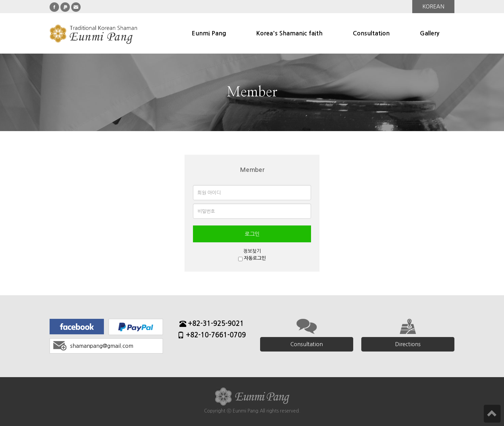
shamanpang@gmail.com (102, 346)
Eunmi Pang (209, 33)
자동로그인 (255, 258)
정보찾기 (252, 251)
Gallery (430, 33)
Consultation (371, 33)
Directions (408, 344)
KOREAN (433, 6)
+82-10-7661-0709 (212, 336)
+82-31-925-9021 (212, 324)
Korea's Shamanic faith (289, 33)
